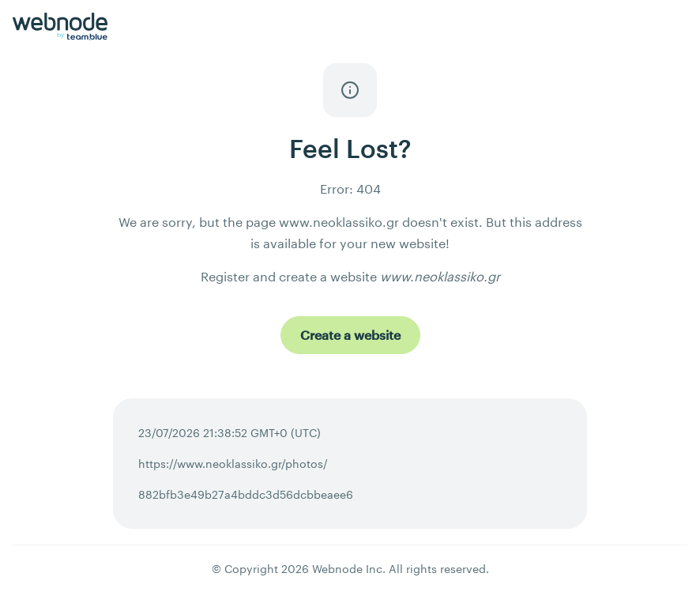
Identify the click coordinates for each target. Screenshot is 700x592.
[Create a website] (350, 335)
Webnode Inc (347, 569)
